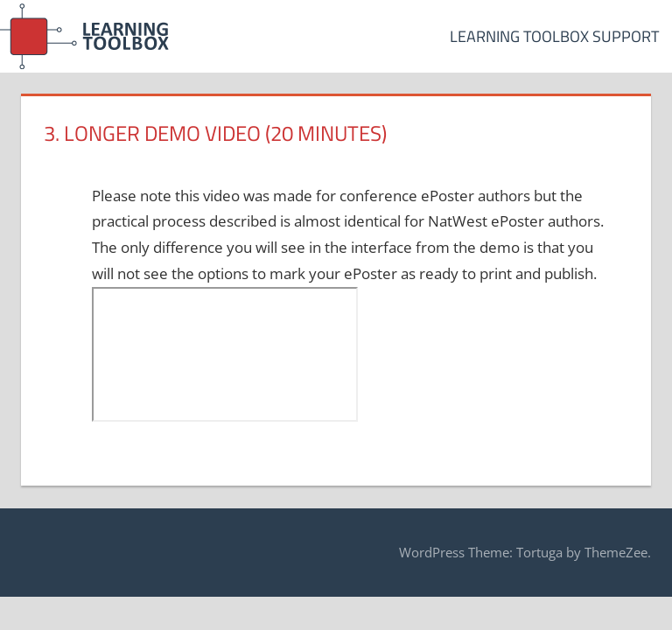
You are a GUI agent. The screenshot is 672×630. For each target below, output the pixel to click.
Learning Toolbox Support (554, 36)
